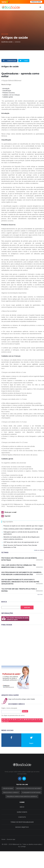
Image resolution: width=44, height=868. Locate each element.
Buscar (27, 607)
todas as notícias (39, 550)
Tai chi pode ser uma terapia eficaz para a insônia (22, 590)
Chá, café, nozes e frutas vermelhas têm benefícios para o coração (22, 566)
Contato (22, 817)
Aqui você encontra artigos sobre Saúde (22, 699)
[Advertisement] (17, 645)
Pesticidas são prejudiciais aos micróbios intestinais (22, 559)
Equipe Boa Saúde (7, 42)
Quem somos (22, 812)
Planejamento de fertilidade (31, 792)
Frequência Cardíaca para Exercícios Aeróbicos (22, 796)
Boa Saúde (5, 34)
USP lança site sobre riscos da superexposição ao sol (21, 542)
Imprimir (8, 516)
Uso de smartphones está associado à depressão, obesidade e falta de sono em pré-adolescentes (22, 582)
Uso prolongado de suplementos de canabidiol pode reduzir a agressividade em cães (22, 573)
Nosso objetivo (22, 827)
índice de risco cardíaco (11, 792)
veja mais (40, 594)
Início (22, 807)
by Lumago (22, 846)
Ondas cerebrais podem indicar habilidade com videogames (23, 529)
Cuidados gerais (8, 97)
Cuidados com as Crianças (11, 95)
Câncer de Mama (8, 788)
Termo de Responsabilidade (22, 822)
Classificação (7, 91)
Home (3, 839)
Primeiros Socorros (9, 93)
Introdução (6, 88)
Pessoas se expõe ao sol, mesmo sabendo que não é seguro (23, 526)
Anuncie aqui (11, 839)
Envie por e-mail (10, 512)
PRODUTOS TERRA (36, 2)
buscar (25, 711)
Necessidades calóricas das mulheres (29, 788)
